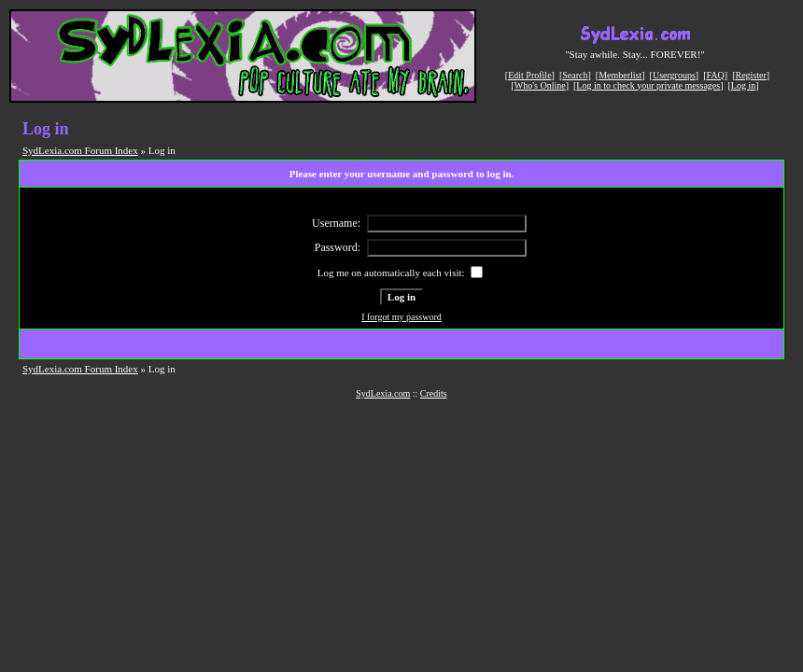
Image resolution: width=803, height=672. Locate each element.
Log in (743, 85)
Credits (434, 393)
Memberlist (620, 75)
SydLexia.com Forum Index (80, 150)
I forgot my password (401, 317)
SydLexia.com (383, 393)
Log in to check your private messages (648, 85)
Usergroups (674, 75)
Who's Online (540, 85)
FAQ (716, 75)
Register (750, 75)
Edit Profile (529, 75)
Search (575, 75)
